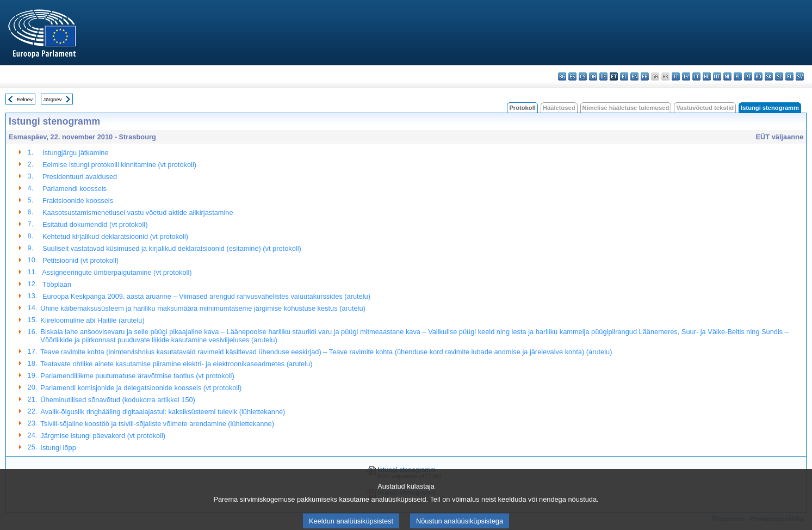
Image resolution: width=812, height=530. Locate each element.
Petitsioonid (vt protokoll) (79, 260)
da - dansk (593, 76)
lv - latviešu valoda (686, 76)
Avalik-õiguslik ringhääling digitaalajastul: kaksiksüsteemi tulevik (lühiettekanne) (163, 412)
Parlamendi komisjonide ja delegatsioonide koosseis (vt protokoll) (141, 388)
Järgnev (52, 99)
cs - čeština (583, 76)
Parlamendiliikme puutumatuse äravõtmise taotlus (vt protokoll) (137, 376)
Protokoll (522, 108)
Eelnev (25, 99)
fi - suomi (789, 76)
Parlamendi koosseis (73, 189)
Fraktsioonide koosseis (77, 201)
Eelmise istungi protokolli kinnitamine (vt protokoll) (118, 165)
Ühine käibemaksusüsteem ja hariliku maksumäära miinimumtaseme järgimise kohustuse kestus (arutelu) (203, 308)
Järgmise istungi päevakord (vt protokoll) (103, 436)
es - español (572, 76)
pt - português (748, 76)
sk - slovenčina (769, 76)
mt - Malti (717, 76)
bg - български (562, 76)
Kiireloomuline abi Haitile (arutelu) (92, 320)
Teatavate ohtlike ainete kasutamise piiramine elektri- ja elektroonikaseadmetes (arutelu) (176, 364)
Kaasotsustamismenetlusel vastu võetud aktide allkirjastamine (137, 212)
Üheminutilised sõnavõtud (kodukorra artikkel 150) (118, 400)
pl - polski (738, 76)
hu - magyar (707, 76)
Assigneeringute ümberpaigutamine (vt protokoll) (116, 272)
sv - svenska (800, 76)
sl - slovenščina (779, 76)
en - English (634, 76)
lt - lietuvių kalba (696, 76)
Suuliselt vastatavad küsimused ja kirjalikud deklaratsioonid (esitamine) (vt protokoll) (171, 248)
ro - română (758, 76)
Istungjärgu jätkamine (74, 153)
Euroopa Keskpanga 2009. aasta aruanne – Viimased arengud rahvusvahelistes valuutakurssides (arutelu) (205, 296)
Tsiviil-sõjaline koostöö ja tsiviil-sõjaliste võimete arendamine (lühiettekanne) (157, 424)
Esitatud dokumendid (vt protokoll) (94, 224)
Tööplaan (56, 284)
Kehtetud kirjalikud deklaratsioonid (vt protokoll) (114, 236)
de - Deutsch (603, 76)
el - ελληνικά (624, 76)
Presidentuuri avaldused (79, 177)
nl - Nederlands (727, 76)
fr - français (645, 76)
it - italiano (676, 76)
